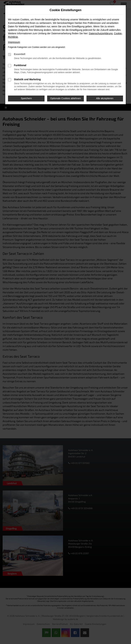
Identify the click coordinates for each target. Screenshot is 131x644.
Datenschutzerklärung (101, 33)
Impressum (14, 42)
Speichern (26, 98)
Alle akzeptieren (105, 98)
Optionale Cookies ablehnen (66, 98)
